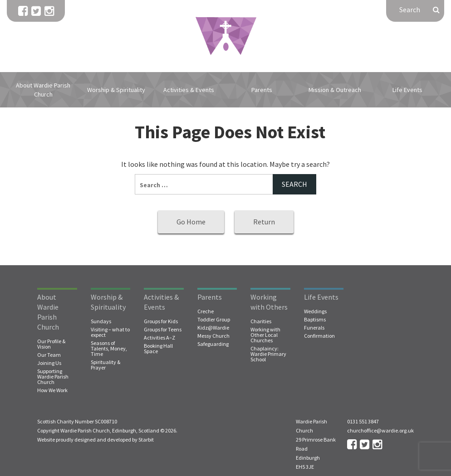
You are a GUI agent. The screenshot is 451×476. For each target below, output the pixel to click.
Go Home (191, 222)
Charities (261, 321)
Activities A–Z (159, 338)
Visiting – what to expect (110, 332)
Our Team (49, 355)
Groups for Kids (161, 321)
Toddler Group (214, 320)
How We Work (52, 390)
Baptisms (315, 320)
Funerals (314, 328)
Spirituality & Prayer (105, 365)
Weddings (315, 311)
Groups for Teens (163, 330)
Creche (206, 311)
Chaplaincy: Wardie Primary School (268, 354)
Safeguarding (213, 344)
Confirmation (319, 336)
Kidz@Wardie (213, 328)
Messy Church (213, 336)
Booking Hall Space (158, 349)
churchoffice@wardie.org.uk (380, 430)
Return (264, 222)
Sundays (101, 321)
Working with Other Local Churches (265, 335)
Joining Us (49, 363)
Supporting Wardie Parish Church (53, 377)
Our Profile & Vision (51, 344)
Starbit (146, 440)
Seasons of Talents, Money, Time (109, 349)
